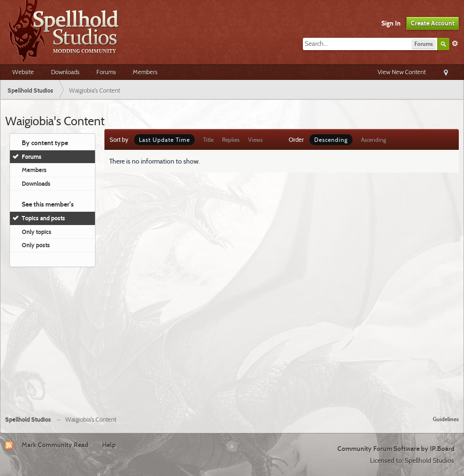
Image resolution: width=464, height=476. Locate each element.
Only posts (36, 245)
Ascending (374, 140)
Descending (331, 140)
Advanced (455, 43)
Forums (106, 72)
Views (255, 140)
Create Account (433, 23)
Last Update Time (164, 140)
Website (23, 72)
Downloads (65, 72)
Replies (231, 140)
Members (145, 72)
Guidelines (446, 419)
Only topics (37, 232)
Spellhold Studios (28, 420)
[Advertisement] (232, 338)
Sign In (391, 23)
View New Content (402, 72)
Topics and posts (43, 218)
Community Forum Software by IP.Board (396, 449)
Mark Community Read (55, 445)
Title (208, 140)
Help (109, 445)
